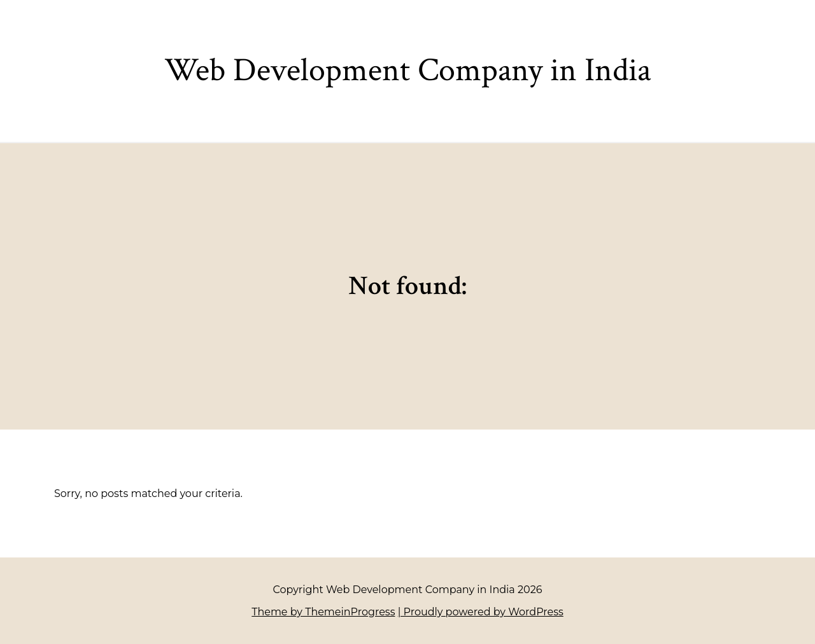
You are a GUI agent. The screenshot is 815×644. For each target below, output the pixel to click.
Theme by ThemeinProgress (323, 612)
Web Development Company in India (407, 70)
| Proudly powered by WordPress (481, 612)
